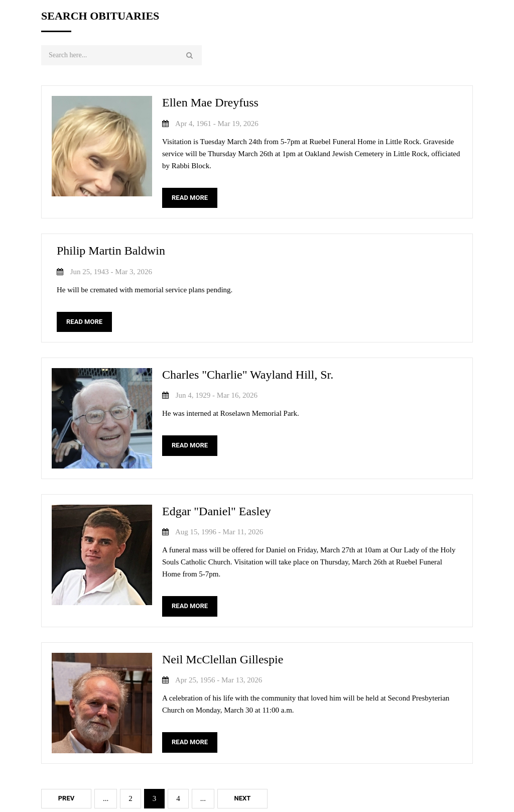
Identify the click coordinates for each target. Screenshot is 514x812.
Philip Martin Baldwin (111, 251)
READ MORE (190, 198)
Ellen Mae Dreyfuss (210, 102)
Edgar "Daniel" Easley (217, 511)
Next (243, 798)
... (106, 798)
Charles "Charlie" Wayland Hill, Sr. (248, 375)
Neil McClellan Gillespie (223, 659)
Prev (67, 798)
